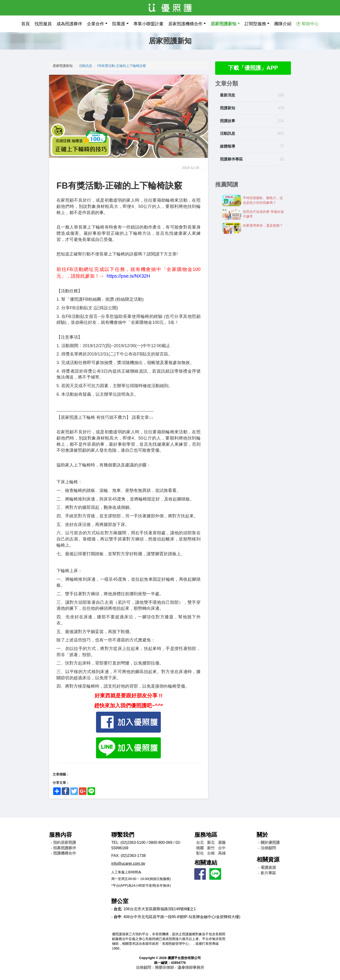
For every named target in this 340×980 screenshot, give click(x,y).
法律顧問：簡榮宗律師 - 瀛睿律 (170, 967)
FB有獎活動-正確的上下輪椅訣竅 (122, 66)
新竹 (211, 848)
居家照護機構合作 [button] (185, 24)
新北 (211, 842)
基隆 (222, 842)
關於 (262, 835)
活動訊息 (86, 66)
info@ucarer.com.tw (128, 863)
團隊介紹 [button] (283, 24)
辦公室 (120, 901)
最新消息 (228, 95)
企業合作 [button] (96, 24)
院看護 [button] (119, 24)
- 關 (269, 842)
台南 (211, 853)
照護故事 (228, 121)
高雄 (222, 853)
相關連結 (206, 862)
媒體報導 (228, 147)
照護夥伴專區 (231, 159)
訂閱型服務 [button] (255, 24)
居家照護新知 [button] (223, 24)
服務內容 (61, 835)
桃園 (200, 848)
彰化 (200, 853)
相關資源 (268, 859)
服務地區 (206, 835)
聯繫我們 (123, 835)
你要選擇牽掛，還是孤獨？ (263, 226)
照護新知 (228, 108)
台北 (200, 842)
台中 (222, 848)
